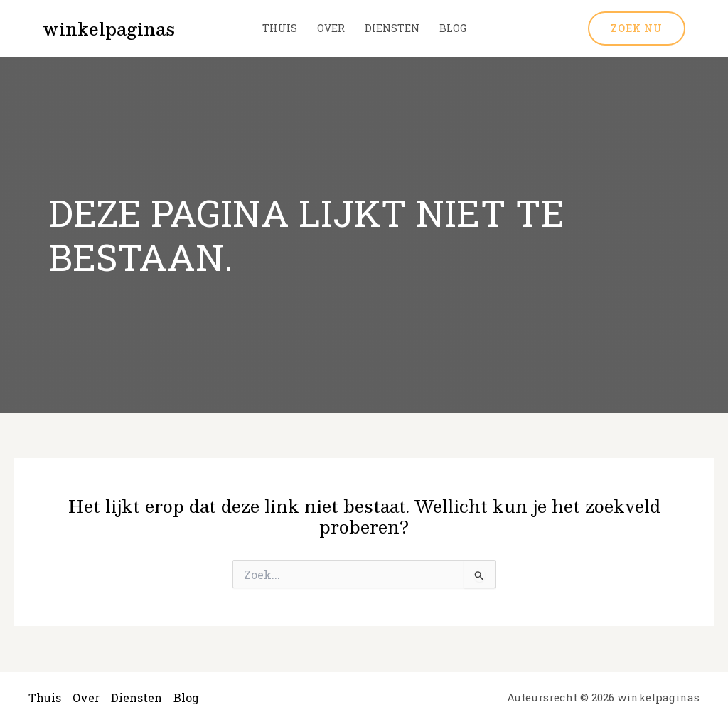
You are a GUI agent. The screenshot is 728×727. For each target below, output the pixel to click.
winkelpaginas (109, 28)
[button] (637, 28)
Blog (453, 28)
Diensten (392, 28)
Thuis (280, 28)
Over (331, 28)
